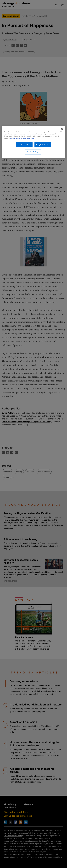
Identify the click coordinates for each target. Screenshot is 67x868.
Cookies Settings (33, 152)
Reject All (24, 145)
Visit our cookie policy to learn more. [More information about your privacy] (22, 138)
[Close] (62, 129)
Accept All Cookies (43, 145)
